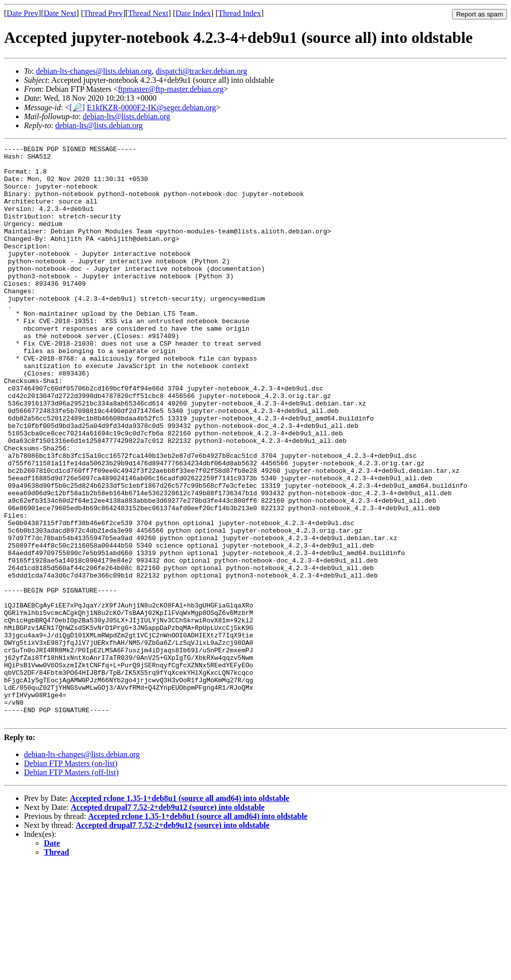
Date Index (193, 13)
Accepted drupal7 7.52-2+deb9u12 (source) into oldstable (168, 922)
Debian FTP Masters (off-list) (71, 887)
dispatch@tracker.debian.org (201, 71)
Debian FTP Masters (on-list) (71, 879)
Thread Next (148, 13)
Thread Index (240, 13)
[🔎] (77, 107)
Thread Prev (103, 13)
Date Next (60, 13)
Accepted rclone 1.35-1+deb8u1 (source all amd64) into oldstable (180, 913)
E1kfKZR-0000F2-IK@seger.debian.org (151, 107)
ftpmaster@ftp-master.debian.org (171, 89)
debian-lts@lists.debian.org (127, 116)
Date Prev (22, 13)
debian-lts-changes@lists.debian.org (94, 71)
